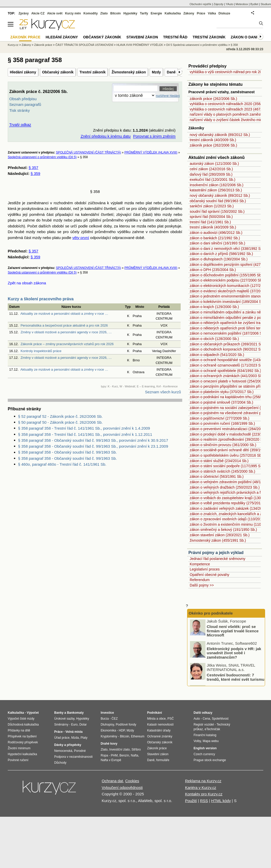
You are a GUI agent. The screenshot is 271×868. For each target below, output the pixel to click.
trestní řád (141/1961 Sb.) (210, 222)
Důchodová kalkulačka (23, 725)
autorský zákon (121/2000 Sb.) (214, 164)
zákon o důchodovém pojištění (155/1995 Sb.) (227, 275)
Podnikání (154, 713)
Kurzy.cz (13, 45)
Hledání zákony (23, 72)
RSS (204, 801)
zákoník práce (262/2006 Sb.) (213, 99)
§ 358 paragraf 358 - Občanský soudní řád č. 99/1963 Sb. (67, 452)
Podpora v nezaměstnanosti (73, 757)
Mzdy (156, 72)
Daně (171, 72)
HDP (122, 730)
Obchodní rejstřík (201, 4)
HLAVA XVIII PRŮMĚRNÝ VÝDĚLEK (140, 45)
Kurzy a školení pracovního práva (41, 299)
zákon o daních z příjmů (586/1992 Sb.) (221, 254)
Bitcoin (115, 13)
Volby (197, 741)
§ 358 (234, 45)
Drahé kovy (109, 744)
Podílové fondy (126, 725)
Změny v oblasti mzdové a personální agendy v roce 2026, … (66, 332)
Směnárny (61, 725)
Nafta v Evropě (111, 760)
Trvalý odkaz (20, 125)
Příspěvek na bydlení (22, 736)
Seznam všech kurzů (163, 392)
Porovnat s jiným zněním (154, 136)
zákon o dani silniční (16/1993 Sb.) (217, 243)
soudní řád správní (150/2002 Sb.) (217, 211)
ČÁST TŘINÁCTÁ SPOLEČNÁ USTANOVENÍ (84, 45)
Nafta (135, 755)
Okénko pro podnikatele (211, 613)
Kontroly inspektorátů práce (41, 351)
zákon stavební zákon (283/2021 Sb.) (220, 535)
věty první (81, 238)
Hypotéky (130, 13)
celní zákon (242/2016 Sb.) (211, 169)
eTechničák (212, 729)
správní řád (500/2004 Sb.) (211, 217)
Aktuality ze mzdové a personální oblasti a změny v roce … (64, 314)
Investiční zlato (119, 750)
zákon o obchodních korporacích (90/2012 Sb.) (227, 349)
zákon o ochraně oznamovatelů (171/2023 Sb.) (227, 365)
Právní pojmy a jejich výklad (216, 553)
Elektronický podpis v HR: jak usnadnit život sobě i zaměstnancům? (234, 654)
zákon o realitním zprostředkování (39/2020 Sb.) (228, 439)
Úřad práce (62, 738)
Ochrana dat (112, 781)
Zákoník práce (43, 45)
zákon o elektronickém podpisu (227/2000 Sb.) (227, 280)
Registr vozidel (204, 725)
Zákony (189, 13)
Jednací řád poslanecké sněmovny (218, 559)
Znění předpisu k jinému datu (105, 136)
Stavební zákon (142, 37)
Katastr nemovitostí (160, 725)
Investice (107, 713)
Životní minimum (19, 748)
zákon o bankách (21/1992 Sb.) (215, 238)
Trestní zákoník (93, 72)
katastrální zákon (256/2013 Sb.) (216, 190)
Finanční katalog (205, 735)
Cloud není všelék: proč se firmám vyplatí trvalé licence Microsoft (233, 632)
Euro (74, 725)
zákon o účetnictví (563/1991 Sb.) (217, 476)
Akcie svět (55, 13)
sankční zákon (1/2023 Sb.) (212, 206)
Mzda (75, 738)
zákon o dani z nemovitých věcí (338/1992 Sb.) (227, 249)
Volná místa (74, 732)
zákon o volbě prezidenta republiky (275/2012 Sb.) (230, 503)
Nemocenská (63, 751)
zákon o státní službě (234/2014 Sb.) (219, 461)
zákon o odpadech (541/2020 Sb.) (217, 355)
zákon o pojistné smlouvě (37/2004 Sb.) (221, 402)
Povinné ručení (18, 760)
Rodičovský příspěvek (23, 742)
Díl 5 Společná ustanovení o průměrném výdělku (197, 45)
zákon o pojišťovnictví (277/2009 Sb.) (220, 418)
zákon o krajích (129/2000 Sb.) (214, 307)
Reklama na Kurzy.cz (203, 781)
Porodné (80, 751)
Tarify (144, 13)
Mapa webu (211, 741)
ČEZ (115, 719)
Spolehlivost (220, 719)
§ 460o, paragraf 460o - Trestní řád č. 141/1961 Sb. (62, 464)
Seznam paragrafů (25, 104)
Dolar (83, 725)
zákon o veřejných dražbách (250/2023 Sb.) (225, 487)
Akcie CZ (38, 13)
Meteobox (242, 4)
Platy (84, 738)
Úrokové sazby (64, 719)
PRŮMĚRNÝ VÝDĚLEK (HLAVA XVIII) (151, 152)
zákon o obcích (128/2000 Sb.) (214, 339)
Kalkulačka (173, 13)
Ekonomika (108, 730)
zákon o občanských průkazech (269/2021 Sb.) (227, 344)
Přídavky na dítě (19, 730)
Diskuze (224, 13)
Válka (212, 13)
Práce (201, 13)
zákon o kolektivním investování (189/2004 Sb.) (228, 302)
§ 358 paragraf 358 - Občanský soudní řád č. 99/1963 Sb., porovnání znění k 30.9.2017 (93, 440)
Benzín (124, 755)
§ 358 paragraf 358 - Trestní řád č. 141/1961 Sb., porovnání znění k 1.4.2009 (84, 428)
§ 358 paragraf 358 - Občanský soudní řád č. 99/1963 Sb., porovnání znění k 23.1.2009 (93, 446)
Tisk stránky (19, 110)
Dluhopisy (107, 725)
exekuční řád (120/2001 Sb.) (213, 180)
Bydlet (254, 4)
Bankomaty (75, 713)
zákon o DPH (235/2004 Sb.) (213, 270)
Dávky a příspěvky (68, 745)
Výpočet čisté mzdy (21, 719)
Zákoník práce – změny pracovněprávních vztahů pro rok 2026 (67, 344)
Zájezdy (218, 4)
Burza (105, 719)
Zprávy (24, 13)
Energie (156, 13)
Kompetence (200, 564)
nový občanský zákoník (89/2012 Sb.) (220, 135)
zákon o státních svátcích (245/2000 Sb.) (222, 471)
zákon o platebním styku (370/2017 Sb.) (222, 392)
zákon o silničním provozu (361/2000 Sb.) (223, 445)
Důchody (60, 763)
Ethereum (138, 736)
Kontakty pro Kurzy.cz (204, 794)
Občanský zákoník (58, 72)
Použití (191, 801)
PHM (114, 755)
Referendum (200, 580)
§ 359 (35, 173)
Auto (197, 719)
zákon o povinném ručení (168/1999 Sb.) (222, 423)
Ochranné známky (160, 736)
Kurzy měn (73, 13)
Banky (59, 713)
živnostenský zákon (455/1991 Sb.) (218, 540)
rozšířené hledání (168, 96)
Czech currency (204, 754)
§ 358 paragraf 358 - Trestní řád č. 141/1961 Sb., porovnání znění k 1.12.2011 (85, 434)
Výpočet (33, 713)
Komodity (90, 13)
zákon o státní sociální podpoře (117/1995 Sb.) (227, 466)
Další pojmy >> (202, 585)
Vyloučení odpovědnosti (122, 788)
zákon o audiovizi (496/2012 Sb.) (216, 233)
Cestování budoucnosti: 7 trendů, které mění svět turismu (236, 678)
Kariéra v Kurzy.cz (201, 788)
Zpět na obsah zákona (27, 283)
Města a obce (156, 719)
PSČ (171, 719)
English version (205, 748)
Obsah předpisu (23, 99)
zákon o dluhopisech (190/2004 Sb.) (219, 259)
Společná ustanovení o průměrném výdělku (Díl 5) (42, 157)
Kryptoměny (109, 736)
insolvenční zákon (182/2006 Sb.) (217, 185)
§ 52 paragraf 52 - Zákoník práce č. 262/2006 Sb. (60, 416)
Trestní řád (175, 37)
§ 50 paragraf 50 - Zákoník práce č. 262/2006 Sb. (60, 422)
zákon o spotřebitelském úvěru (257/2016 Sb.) (227, 455)
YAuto (230, 4)
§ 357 (34, 168)
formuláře (163, 760)
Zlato (104, 13)
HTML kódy (221, 801)
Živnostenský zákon (129, 72)
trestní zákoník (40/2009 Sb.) (213, 140)
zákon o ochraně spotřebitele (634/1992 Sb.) (225, 371)
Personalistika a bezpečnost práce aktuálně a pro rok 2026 (64, 325)
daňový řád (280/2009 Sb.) (211, 174)
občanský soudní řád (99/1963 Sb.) (218, 201)
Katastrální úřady (159, 730)
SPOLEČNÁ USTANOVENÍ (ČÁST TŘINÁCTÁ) (89, 152)
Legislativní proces (205, 569)
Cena (206, 719)
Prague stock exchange (210, 760)
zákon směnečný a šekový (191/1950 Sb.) (223, 530)
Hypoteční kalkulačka (22, 754)
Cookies (132, 781)
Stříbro (136, 750)
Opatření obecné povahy (209, 575)
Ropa (104, 755)
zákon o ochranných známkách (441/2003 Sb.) (227, 376)
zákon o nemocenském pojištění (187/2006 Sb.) (228, 333)
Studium (266, 4)
